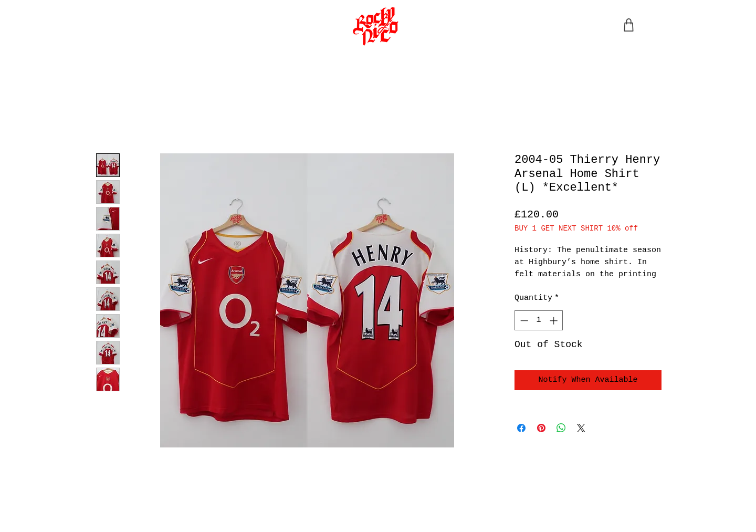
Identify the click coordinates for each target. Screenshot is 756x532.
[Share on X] (581, 428)
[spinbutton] (539, 321)
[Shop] (628, 25)
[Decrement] (523, 321)
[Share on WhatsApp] (561, 428)
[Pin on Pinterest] (541, 428)
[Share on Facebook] (521, 428)
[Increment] (555, 321)
